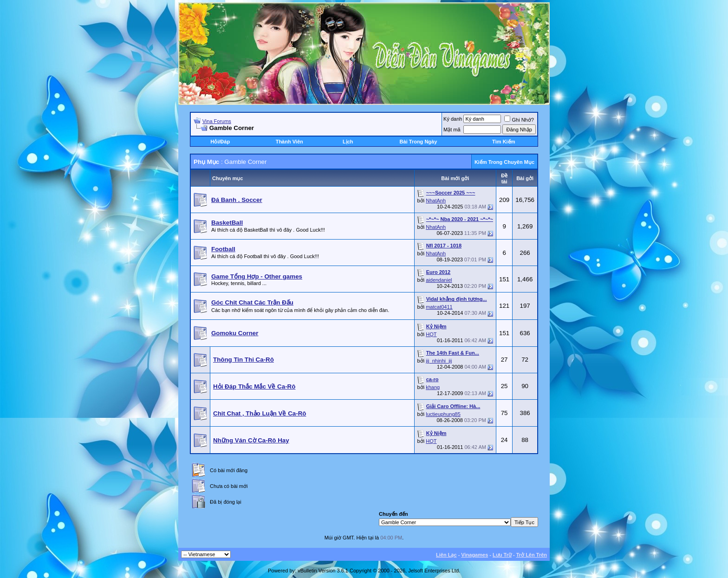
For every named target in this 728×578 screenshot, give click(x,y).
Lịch (348, 142)
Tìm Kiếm (504, 142)
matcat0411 (439, 307)
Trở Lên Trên (532, 555)
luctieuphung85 (443, 414)
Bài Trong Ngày (419, 142)
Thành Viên (289, 142)
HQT (431, 334)
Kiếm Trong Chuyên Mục (504, 162)
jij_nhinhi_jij (439, 361)
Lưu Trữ (502, 555)
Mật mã (452, 130)
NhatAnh (436, 201)
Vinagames (474, 555)
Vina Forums (217, 121)
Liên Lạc (446, 555)
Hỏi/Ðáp (220, 142)
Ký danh (453, 119)
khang (433, 387)
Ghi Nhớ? (519, 120)
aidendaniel (439, 280)
